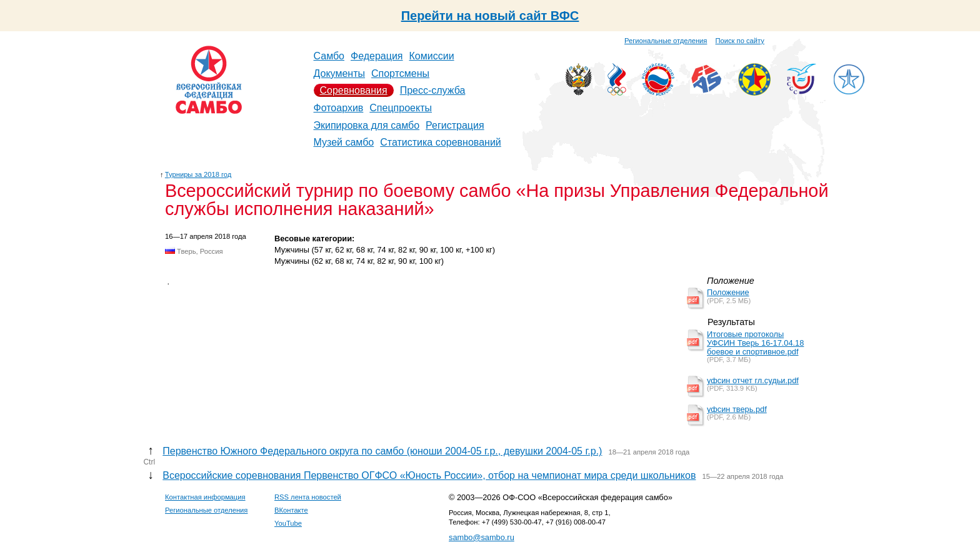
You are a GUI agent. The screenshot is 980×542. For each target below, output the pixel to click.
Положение (728, 292)
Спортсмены (400, 73)
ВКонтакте (291, 510)
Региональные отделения (666, 41)
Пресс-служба (433, 90)
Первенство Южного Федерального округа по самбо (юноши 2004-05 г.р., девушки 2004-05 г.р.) (382, 451)
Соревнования (354, 90)
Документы (339, 73)
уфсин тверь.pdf (737, 409)
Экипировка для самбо (367, 125)
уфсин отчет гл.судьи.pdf (753, 380)
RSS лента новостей (308, 497)
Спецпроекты (401, 108)
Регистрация (455, 125)
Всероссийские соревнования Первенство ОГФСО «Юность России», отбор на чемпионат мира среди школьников (429, 475)
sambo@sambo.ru (482, 537)
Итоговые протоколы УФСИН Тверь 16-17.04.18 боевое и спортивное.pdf (755, 343)
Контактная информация (205, 497)
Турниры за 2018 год (198, 174)
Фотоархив (339, 108)
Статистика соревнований (441, 142)
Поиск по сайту (740, 41)
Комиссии (432, 56)
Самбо (329, 56)
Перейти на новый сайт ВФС (490, 16)
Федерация (377, 56)
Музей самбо (344, 142)
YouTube (288, 523)
